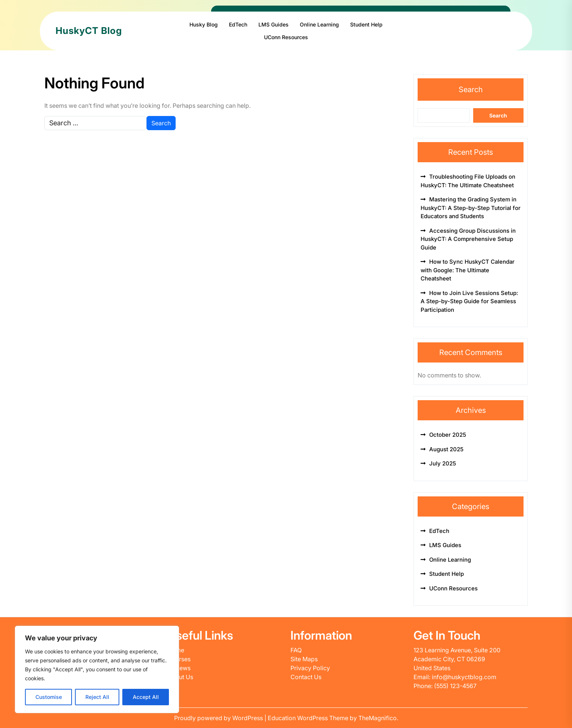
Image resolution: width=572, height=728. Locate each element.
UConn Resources (286, 37)
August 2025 (446, 449)
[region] (97, 669)
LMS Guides (274, 24)
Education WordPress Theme (309, 718)
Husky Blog (204, 24)
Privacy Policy (310, 668)
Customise (49, 697)
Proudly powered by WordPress (219, 718)
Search (471, 90)
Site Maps (304, 659)
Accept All (146, 697)
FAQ (296, 650)
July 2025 (443, 463)
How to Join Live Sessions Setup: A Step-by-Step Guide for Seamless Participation (469, 301)
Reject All (97, 697)
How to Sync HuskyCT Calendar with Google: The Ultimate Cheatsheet (468, 270)
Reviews (179, 668)
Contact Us (306, 677)
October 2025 (448, 435)
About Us (180, 677)
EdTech (238, 24)
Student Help (366, 24)
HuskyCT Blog (89, 31)
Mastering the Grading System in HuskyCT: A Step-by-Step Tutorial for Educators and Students (471, 208)
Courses (179, 659)
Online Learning (319, 24)
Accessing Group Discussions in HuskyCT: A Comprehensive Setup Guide (468, 239)
